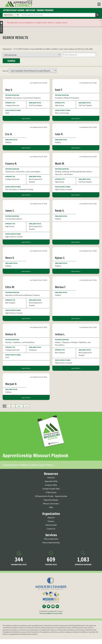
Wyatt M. (60, 164)
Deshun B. (11, 334)
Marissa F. (60, 287)
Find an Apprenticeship (51, 547)
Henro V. (10, 258)
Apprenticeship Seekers (14, 10)
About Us (51, 522)
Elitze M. (10, 287)
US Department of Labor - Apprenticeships (51, 501)
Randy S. (60, 211)
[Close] (100, 20)
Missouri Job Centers (51, 508)
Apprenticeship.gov (51, 505)
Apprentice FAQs (51, 486)
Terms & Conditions (46, 618)
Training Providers (45, 10)
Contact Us (51, 534)
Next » (19, 406)
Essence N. (11, 164)
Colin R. (59, 134)
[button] (99, 4)
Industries (51, 482)
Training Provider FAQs (51, 494)
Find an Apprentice (51, 544)
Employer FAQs (51, 490)
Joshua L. (60, 334)
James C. (10, 211)
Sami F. (59, 90)
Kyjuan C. (60, 258)
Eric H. (9, 134)
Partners (51, 526)
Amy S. (9, 90)
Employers (30, 10)
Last (26, 406)
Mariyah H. (11, 384)
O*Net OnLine (51, 497)
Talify (51, 512)
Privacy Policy (58, 618)
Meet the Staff (51, 530)
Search (11, 61)
